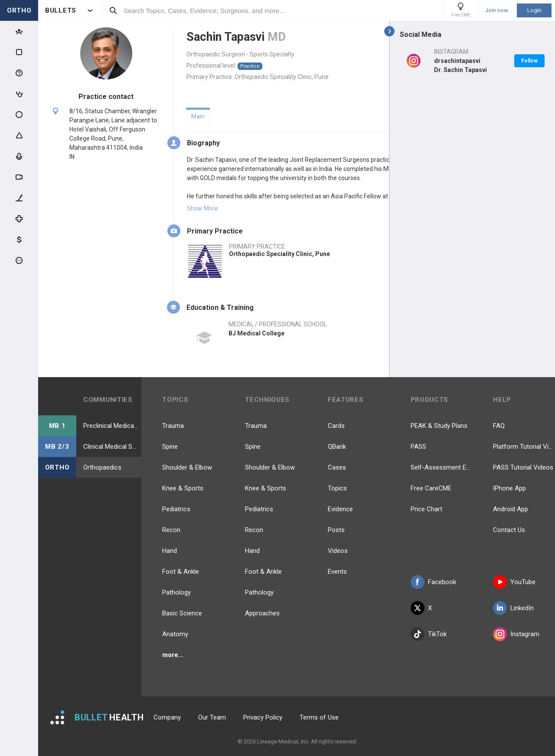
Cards (336, 426)
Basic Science (182, 613)
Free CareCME (431, 488)
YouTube (514, 582)
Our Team (212, 717)
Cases (337, 467)
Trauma (173, 426)
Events (337, 572)
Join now (497, 10)
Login (534, 10)
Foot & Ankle (181, 572)
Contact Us (509, 530)
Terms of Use (319, 717)
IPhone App (509, 488)
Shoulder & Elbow (187, 467)
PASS (418, 447)
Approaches (262, 613)
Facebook (433, 582)
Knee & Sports (183, 488)
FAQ (499, 426)
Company (167, 717)
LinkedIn (513, 608)
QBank (337, 447)
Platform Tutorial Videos (524, 447)
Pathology (176, 592)
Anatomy (175, 634)
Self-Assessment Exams (442, 467)
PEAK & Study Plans (439, 426)
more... (173, 655)
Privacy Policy (263, 717)
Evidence (340, 509)
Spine (170, 447)
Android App (511, 509)
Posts (336, 530)
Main (198, 116)
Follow (529, 61)
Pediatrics (176, 509)
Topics (337, 488)
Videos (338, 551)
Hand (170, 551)
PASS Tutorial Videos (523, 467)
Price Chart (426, 509)
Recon (171, 530)
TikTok (429, 634)
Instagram (516, 634)
